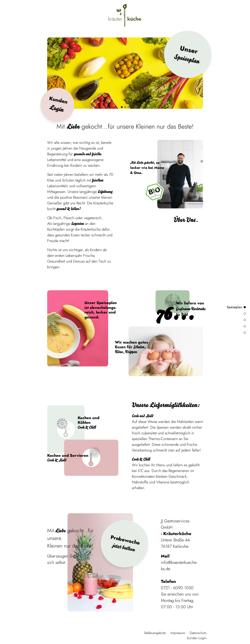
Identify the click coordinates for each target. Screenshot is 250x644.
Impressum (178, 633)
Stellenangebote (155, 633)
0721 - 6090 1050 (177, 588)
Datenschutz (198, 633)
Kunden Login (197, 638)
